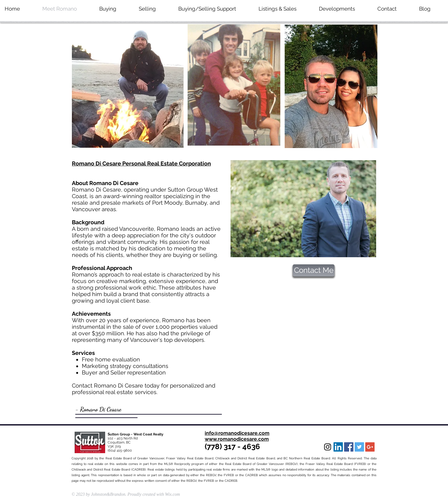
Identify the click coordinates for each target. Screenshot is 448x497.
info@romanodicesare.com (237, 433)
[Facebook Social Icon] (349, 447)
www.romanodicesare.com (237, 439)
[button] (343, 9)
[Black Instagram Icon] (328, 447)
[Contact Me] (314, 270)
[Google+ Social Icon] (370, 447)
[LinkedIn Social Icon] (338, 447)
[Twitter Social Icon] (359, 447)
